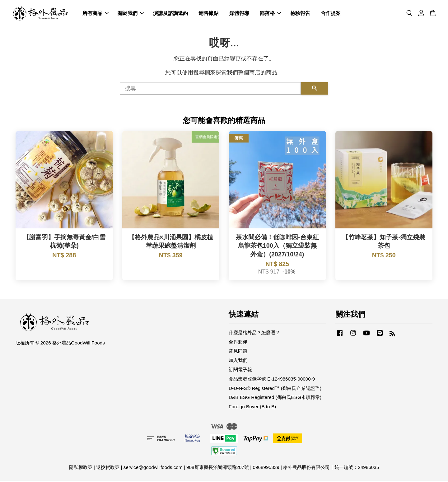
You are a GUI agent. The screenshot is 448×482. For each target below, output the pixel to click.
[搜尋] (210, 90)
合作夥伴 (238, 343)
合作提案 (331, 14)
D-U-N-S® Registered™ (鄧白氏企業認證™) (275, 389)
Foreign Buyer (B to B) (252, 408)
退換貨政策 (108, 468)
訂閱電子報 (240, 371)
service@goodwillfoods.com (153, 468)
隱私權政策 (81, 468)
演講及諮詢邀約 (170, 14)
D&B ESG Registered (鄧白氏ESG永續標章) (275, 399)
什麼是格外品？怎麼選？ (254, 334)
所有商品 (96, 14)
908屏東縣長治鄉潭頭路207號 (218, 468)
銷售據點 (208, 14)
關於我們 (131, 14)
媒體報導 (239, 14)
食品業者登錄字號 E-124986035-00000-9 (272, 380)
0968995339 (266, 468)
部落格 (270, 14)
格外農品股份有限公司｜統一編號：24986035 (331, 468)
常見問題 (238, 352)
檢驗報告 (300, 14)
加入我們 (238, 362)
